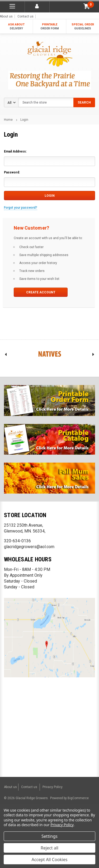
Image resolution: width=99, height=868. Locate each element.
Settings (49, 836)
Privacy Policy (53, 787)
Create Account (41, 292)
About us (10, 787)
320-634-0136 (17, 541)
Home (8, 120)
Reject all (49, 848)
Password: (12, 172)
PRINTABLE (49, 27)
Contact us (25, 16)
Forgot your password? (21, 208)
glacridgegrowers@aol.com (29, 547)
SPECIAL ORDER (83, 27)
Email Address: (15, 151)
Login (24, 120)
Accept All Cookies (50, 860)
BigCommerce (78, 798)
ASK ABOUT (16, 27)
